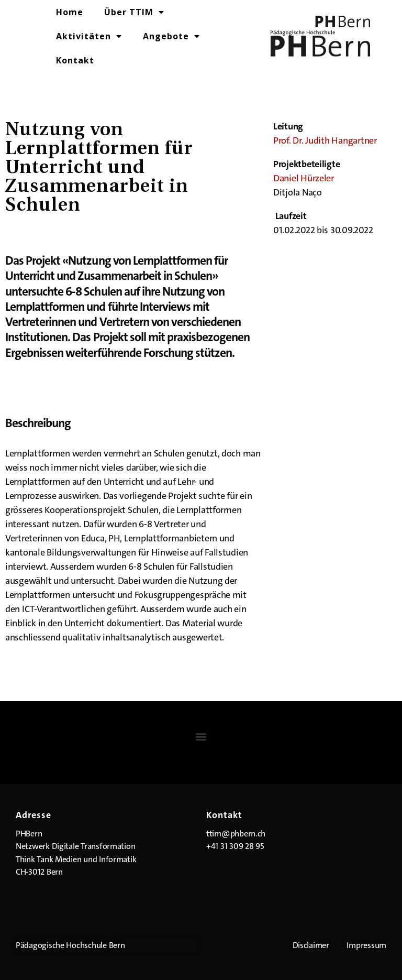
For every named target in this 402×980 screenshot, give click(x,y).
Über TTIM (134, 12)
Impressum (366, 945)
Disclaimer (311, 945)
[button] (201, 736)
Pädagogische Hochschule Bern (70, 945)
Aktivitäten (89, 36)
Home (70, 12)
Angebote (171, 36)
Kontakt (75, 60)
